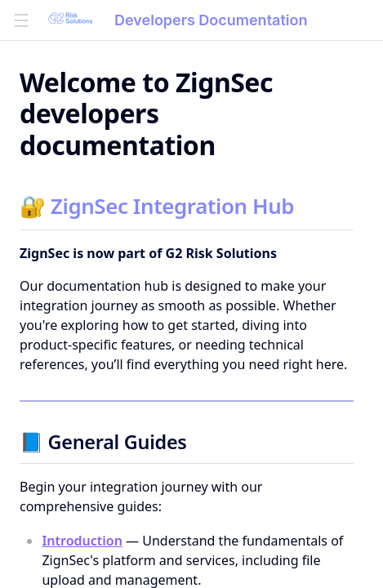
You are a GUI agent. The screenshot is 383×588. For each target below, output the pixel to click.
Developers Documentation (211, 20)
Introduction (82, 541)
